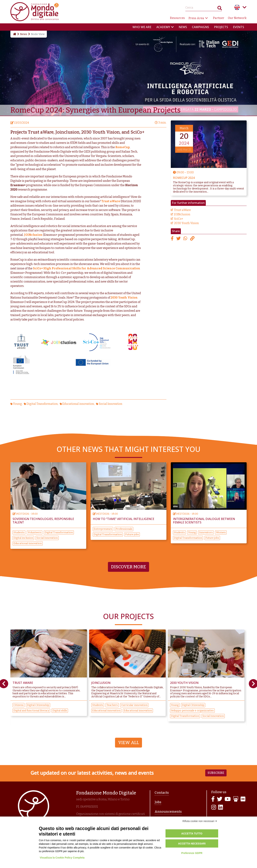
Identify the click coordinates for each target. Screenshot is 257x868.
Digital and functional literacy (31, 711)
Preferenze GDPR (192, 853)
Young (17, 404)
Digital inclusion (23, 538)
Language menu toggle (244, 7)
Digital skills (60, 711)
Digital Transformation (42, 404)
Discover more (128, 567)
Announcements (168, 812)
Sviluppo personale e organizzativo (192, 711)
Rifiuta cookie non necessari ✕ (200, 821)
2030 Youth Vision (186, 223)
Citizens (19, 705)
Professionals (124, 529)
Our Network (237, 18)
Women (221, 532)
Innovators (206, 532)
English (237, 7)
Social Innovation (111, 404)
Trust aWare (182, 210)
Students (19, 532)
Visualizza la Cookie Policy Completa (62, 858)
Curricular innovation (134, 705)
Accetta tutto (192, 834)
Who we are (142, 27)
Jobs (158, 802)
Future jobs (132, 534)
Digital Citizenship (38, 705)
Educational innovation (78, 404)
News (183, 27)
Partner (219, 18)
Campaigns (200, 27)
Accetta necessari (192, 844)
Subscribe (216, 773)
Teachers (112, 705)
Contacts (162, 793)
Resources (177, 18)
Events (238, 27)
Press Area (196, 18)
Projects (221, 27)
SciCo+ (179, 219)
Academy (163, 27)
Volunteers (35, 532)
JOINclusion (182, 214)
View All (128, 743)
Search (220, 9)
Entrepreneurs (103, 529)
